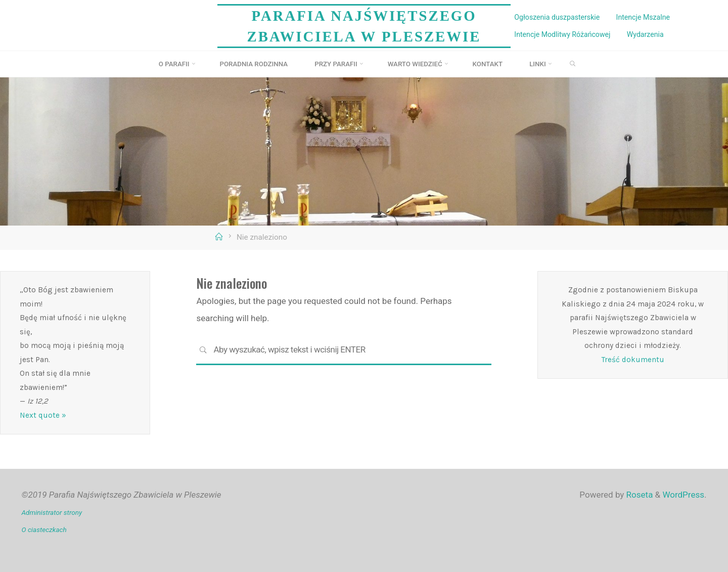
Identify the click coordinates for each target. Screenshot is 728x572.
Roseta (638, 495)
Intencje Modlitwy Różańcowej (562, 34)
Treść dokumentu (633, 360)
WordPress (683, 495)
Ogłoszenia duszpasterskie (557, 17)
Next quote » (43, 415)
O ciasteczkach (44, 530)
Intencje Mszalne (643, 17)
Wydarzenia (645, 34)
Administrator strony (52, 512)
